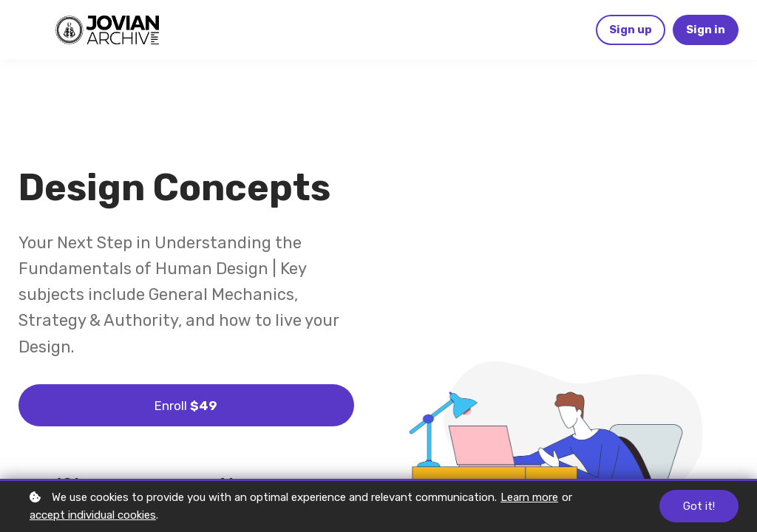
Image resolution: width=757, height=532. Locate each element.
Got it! (699, 506)
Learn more (529, 497)
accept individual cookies (93, 515)
